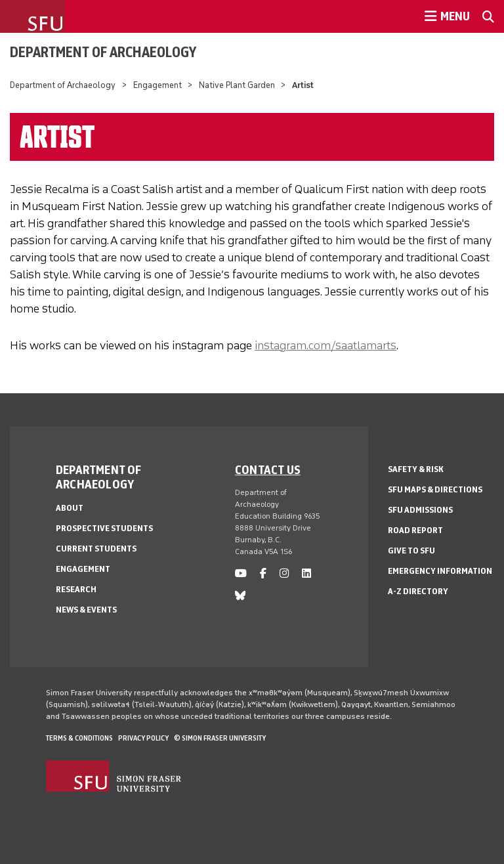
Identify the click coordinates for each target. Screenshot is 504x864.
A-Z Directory (418, 591)
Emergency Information (440, 571)
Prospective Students (104, 528)
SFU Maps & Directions (435, 489)
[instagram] (284, 573)
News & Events (86, 610)
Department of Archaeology (103, 52)
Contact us (268, 469)
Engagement (157, 85)
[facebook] (263, 573)
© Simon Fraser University (220, 738)
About (70, 508)
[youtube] (241, 573)
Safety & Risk (416, 469)
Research (76, 589)
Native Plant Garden (237, 85)
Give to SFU (411, 551)
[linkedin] (306, 573)
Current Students (96, 549)
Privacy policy (143, 738)
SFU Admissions (420, 510)
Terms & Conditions (79, 738)
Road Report (415, 530)
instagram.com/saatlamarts (325, 345)
